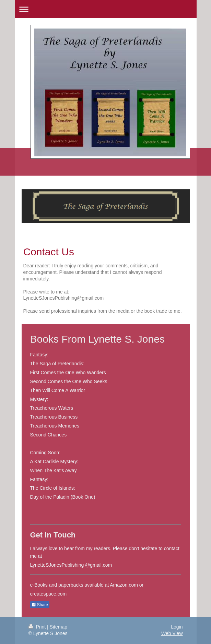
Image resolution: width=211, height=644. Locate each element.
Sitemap (58, 627)
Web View (172, 633)
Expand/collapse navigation (106, 9)
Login (177, 627)
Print (38, 627)
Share (40, 605)
